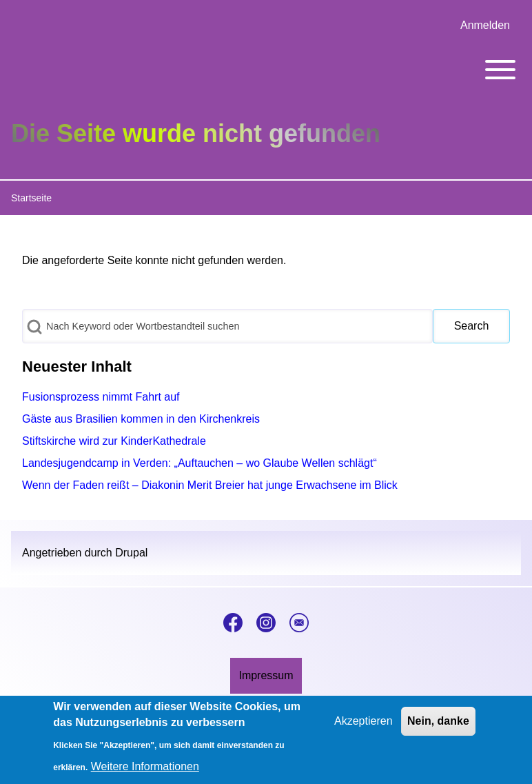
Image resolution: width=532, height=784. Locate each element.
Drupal (131, 553)
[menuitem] (485, 26)
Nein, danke (438, 728)
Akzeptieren (364, 728)
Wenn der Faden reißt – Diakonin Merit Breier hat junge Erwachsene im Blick (210, 485)
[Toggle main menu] (266, 70)
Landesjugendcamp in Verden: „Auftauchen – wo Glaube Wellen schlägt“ (199, 463)
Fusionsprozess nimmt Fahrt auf (101, 397)
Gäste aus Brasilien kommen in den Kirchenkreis (141, 419)
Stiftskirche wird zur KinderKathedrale (114, 441)
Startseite (31, 198)
